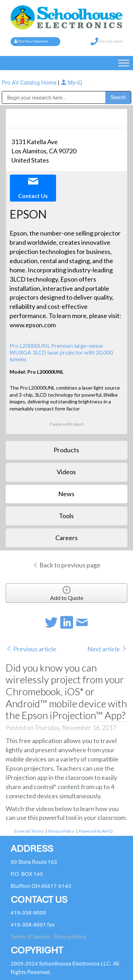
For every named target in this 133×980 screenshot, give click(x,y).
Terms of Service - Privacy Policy (49, 937)
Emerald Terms (29, 831)
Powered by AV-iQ (96, 831)
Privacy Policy (61, 831)
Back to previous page (66, 565)
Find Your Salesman (33, 41)
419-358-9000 (110, 42)
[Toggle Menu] (124, 63)
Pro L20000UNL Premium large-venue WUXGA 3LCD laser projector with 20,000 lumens (61, 352)
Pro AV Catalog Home (30, 83)
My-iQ (71, 83)
